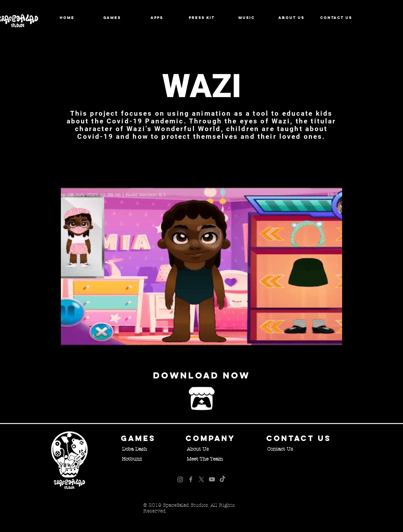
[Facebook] (191, 479)
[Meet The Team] (205, 459)
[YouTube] (212, 479)
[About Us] (198, 449)
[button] (201, 266)
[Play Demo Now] (201, 399)
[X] (201, 479)
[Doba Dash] (135, 449)
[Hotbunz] (132, 459)
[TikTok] (222, 479)
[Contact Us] (280, 449)
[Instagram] (180, 479)
